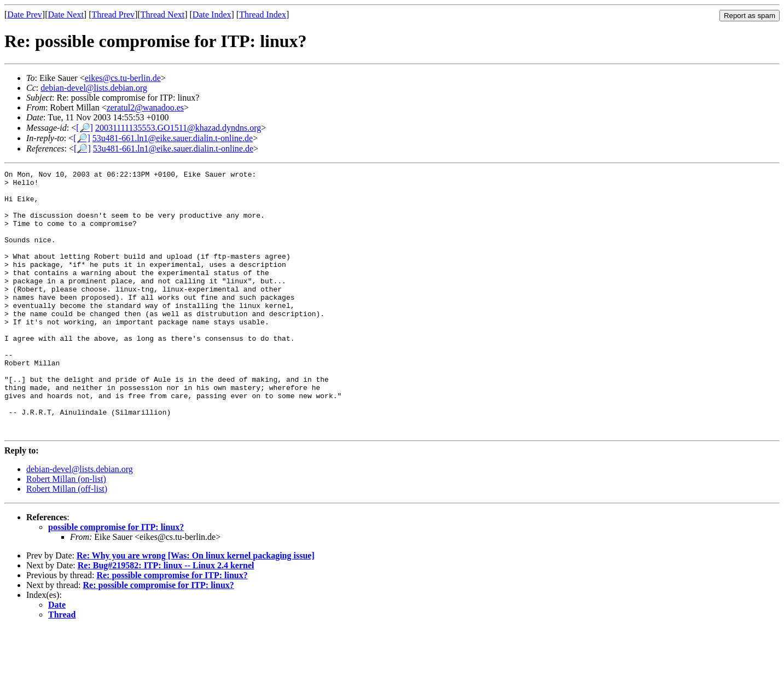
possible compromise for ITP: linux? (116, 580)
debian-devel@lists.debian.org (94, 88)
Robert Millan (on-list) (66, 531)
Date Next (66, 14)
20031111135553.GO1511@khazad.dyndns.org (178, 128)
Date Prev (25, 14)
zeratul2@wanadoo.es (145, 107)
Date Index (212, 14)
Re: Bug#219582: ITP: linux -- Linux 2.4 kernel (166, 618)
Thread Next (162, 14)
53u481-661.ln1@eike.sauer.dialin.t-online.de (173, 138)
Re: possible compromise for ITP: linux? (172, 628)
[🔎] (85, 128)
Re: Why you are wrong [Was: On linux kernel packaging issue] (196, 608)
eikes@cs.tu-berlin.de (123, 78)
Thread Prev (113, 14)
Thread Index (263, 14)
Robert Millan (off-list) (67, 541)
